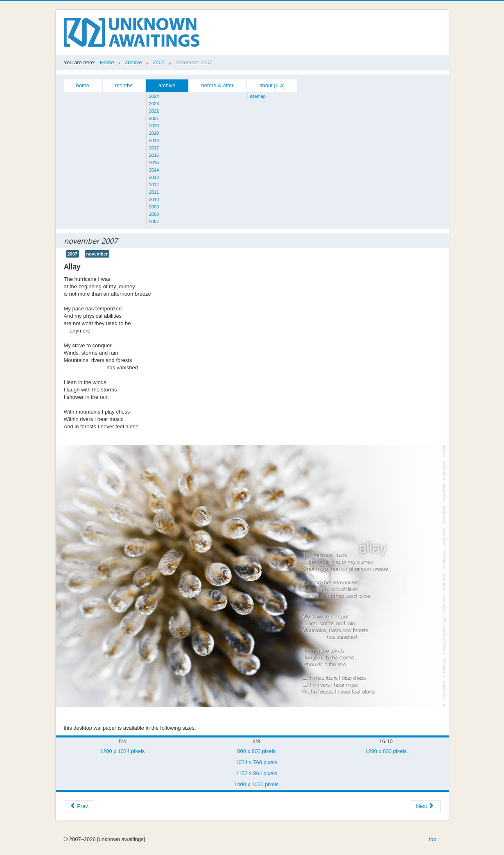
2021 (154, 118)
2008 (154, 214)
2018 (154, 140)
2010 (154, 199)
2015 (154, 163)
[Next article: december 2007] (425, 806)
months (124, 85)
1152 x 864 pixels (257, 773)
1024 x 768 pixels (257, 762)
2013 (154, 177)
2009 (154, 207)
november (97, 254)
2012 (154, 185)
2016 (154, 155)
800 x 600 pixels (256, 751)
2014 (154, 170)
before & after (218, 85)
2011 (154, 192)
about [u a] (272, 85)
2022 (154, 111)
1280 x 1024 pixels (122, 751)
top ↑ (434, 839)
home (83, 85)
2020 (154, 126)
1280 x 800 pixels (386, 751)
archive (167, 85)
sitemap (258, 96)
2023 (154, 104)
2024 (154, 96)
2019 (154, 133)
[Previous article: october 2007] (79, 806)
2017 (154, 148)
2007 (154, 222)
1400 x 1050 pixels (256, 784)
